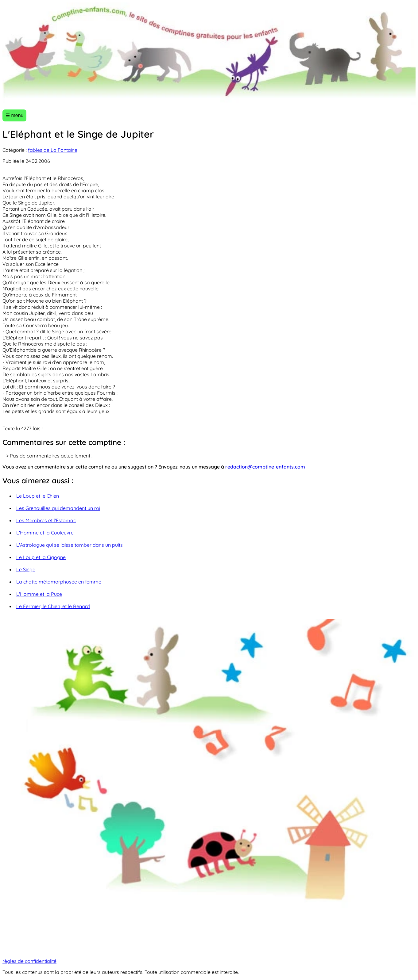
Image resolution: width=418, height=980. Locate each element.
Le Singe (26, 569)
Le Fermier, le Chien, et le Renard (53, 606)
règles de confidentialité (29, 961)
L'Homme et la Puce (39, 594)
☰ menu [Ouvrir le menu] (14, 115)
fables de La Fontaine (53, 150)
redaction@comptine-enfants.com (265, 467)
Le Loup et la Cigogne (41, 557)
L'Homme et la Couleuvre (45, 533)
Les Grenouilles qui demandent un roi (58, 508)
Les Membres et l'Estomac (46, 520)
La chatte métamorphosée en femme (59, 582)
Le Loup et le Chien (38, 496)
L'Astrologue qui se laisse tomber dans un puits (70, 545)
